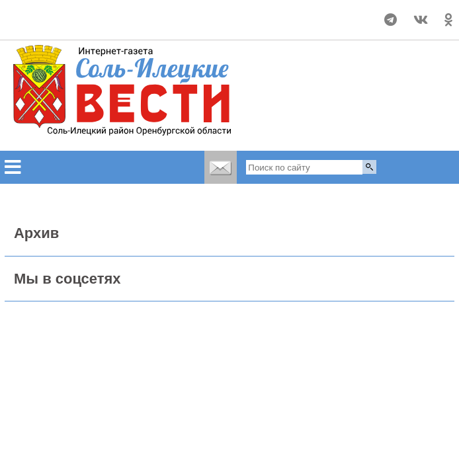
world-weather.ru (78, 26)
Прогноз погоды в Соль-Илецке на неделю (78, 14)
